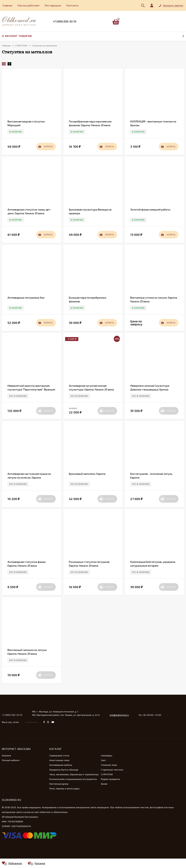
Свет (103, 760)
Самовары (107, 755)
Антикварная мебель (61, 765)
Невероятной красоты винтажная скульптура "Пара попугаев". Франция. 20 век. (32, 389)
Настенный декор (59, 784)
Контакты (72, 5)
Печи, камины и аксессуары (64, 788)
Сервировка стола (59, 755)
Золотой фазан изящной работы (150, 209)
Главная (7, 5)
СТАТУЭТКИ (107, 774)
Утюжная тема (109, 765)
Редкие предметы (111, 779)
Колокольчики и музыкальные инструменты (73, 779)
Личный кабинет (11, 760)
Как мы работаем (29, 5)
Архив (104, 784)
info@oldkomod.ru (119, 715)
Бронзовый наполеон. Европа (87, 474)
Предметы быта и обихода (64, 770)
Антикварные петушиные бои (26, 298)
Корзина (6, 755)
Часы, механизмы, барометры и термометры (74, 774)
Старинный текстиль (112, 770)
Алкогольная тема (59, 760)
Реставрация (53, 5)
